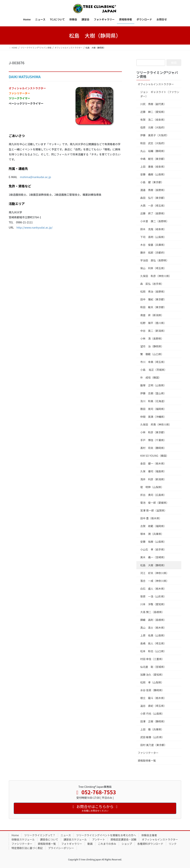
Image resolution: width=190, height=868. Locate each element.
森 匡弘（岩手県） (152, 284)
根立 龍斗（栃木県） (153, 698)
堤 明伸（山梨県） (152, 487)
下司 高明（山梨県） (153, 237)
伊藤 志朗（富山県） (153, 393)
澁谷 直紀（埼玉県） (153, 706)
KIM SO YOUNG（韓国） (154, 456)
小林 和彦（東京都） (153, 432)
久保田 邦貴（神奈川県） (156, 424)
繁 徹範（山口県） (152, 354)
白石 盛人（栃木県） (153, 589)
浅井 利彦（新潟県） (153, 479)
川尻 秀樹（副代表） (153, 104)
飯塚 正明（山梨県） (153, 385)
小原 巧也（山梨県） (152, 714)
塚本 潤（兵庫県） (152, 534)
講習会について (49, 839)
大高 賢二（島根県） (152, 612)
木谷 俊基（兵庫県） (153, 245)
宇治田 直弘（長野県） (155, 260)
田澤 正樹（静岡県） (153, 721)
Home (15, 835)
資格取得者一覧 (147, 760)
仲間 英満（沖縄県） (153, 417)
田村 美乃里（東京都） (154, 745)
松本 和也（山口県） (153, 651)
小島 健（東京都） (152, 182)
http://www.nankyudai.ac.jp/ (35, 227)
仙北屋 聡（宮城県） (153, 667)
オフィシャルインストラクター (156, 84)
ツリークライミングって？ (40, 835)
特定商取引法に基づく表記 (27, 848)
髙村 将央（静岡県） (153, 448)
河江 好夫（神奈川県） (155, 573)
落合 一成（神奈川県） (155, 581)
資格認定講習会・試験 (123, 839)
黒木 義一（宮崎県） (153, 557)
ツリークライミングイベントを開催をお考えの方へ (106, 835)
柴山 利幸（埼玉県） (153, 268)
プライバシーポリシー (61, 848)
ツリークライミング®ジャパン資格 (157, 74)
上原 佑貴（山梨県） (153, 635)
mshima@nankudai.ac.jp (35, 177)
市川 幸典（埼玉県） (153, 362)
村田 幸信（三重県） (152, 659)
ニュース (66, 835)
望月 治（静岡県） (152, 346)
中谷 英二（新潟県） (153, 331)
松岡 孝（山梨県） (152, 682)
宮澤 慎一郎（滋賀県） (154, 510)
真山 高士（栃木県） (153, 628)
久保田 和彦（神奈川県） (156, 276)
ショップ (127, 844)
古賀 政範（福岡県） (153, 526)
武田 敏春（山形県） (152, 737)
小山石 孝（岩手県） (153, 549)
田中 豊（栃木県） (151, 518)
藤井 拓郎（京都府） (153, 253)
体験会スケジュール (23, 839)
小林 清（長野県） (152, 338)
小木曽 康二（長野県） (155, 221)
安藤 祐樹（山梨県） (153, 542)
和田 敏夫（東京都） (153, 307)
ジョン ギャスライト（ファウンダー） (160, 94)
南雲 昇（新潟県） (152, 315)
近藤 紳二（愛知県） (153, 112)
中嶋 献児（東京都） (153, 159)
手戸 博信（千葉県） (153, 440)
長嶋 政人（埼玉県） (153, 643)
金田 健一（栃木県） (153, 463)
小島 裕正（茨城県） (154, 370)
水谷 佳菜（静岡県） (152, 690)
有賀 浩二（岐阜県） (153, 120)
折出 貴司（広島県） (153, 495)
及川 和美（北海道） (153, 401)
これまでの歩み (107, 844)
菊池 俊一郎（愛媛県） (155, 503)
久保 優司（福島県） (153, 471)
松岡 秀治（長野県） (153, 291)
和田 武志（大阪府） (153, 143)
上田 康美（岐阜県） (153, 167)
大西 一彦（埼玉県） (153, 206)
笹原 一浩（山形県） (153, 596)
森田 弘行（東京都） (153, 198)
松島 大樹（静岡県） (153, 565)
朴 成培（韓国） (151, 377)
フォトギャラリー (72, 844)
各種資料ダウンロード (150, 844)
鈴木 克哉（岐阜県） (153, 229)
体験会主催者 (149, 835)
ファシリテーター (148, 753)
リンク (173, 844)
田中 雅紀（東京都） (153, 299)
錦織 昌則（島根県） (153, 620)
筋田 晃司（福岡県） (153, 409)
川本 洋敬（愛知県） (153, 604)
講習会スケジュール (75, 839)
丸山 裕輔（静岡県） (153, 151)
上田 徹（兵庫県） (152, 729)
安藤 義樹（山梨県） (153, 174)
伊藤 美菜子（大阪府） (155, 135)
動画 (90, 844)
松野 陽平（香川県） (153, 323)
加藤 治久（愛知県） (152, 675)
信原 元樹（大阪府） (153, 127)
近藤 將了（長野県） (153, 213)
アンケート (99, 839)
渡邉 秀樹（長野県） (153, 190)
